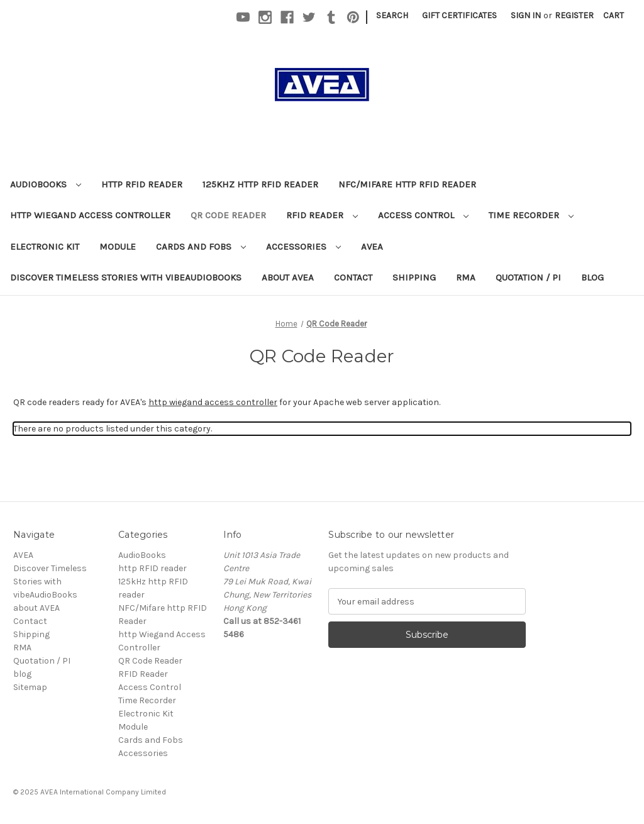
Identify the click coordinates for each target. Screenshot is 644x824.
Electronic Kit (45, 247)
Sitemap (30, 687)
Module (118, 247)
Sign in (526, 15)
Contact (353, 277)
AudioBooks (46, 184)
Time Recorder (531, 215)
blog (592, 277)
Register (574, 15)
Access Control (423, 215)
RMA (466, 277)
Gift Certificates (459, 15)
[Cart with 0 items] (613, 15)
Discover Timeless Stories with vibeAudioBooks (126, 277)
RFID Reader (322, 215)
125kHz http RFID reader (260, 184)
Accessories (303, 247)
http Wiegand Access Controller (90, 215)
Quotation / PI (528, 277)
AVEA (372, 247)
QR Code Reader (228, 215)
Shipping (414, 277)
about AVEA (288, 277)
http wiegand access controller (213, 402)
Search (392, 15)
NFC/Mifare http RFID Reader (407, 184)
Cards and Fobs (201, 247)
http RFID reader (142, 184)
